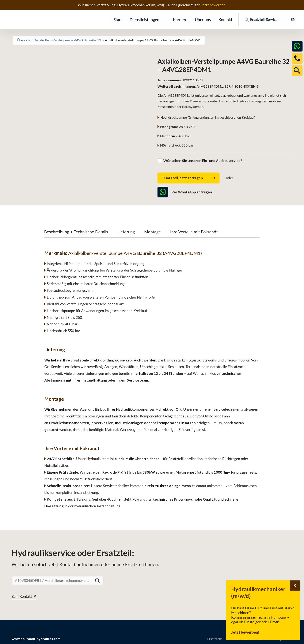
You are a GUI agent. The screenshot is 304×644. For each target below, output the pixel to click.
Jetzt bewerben (213, 5)
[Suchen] (97, 581)
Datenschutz (261, 639)
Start (118, 20)
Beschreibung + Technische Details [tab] (76, 232)
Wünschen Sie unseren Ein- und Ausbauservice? (203, 161)
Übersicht (24, 40)
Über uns (203, 20)
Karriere (180, 20)
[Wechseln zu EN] (290, 20)
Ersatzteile (215, 639)
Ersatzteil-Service (261, 20)
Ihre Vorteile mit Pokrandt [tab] (194, 232)
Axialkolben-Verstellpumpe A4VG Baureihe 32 (68, 40)
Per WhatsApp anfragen (185, 192)
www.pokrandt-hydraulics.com (36, 639)
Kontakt (225, 20)
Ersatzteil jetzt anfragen (189, 178)
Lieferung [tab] (126, 232)
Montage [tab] (153, 232)
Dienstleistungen (148, 20)
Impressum (284, 639)
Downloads (237, 639)
